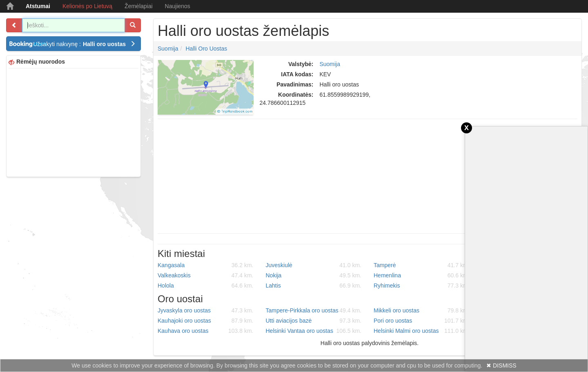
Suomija (168, 49)
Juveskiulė (314, 265)
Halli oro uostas (206, 49)
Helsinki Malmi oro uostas (422, 331)
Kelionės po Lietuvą (87, 6)
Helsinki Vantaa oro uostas (314, 331)
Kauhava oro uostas (206, 331)
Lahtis (314, 286)
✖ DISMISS (501, 365)
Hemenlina (422, 275)
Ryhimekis (422, 286)
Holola (206, 286)
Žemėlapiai (138, 6)
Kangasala (206, 265)
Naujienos (178, 6)
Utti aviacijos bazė (314, 321)
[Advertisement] (73, 122)
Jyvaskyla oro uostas (206, 310)
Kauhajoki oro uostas (206, 321)
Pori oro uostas (422, 321)
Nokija (314, 275)
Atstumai (38, 6)
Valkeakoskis (206, 275)
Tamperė (422, 265)
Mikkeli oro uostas (422, 310)
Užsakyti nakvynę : (84, 44)
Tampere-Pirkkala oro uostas (314, 310)
